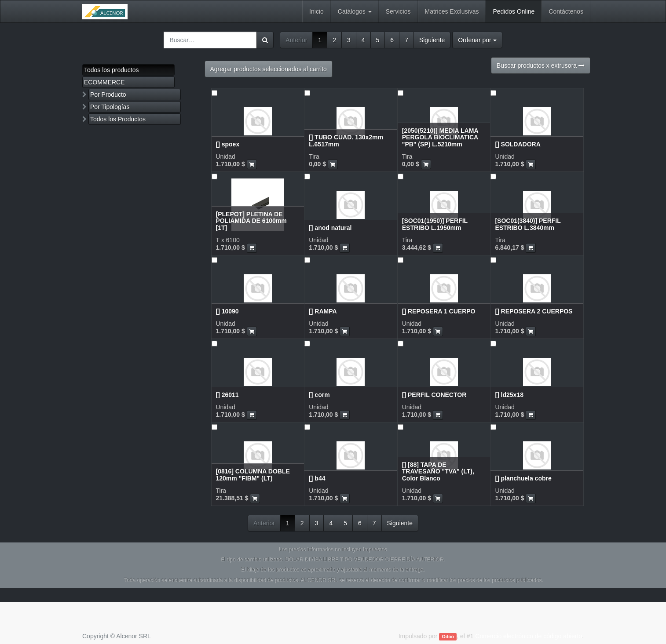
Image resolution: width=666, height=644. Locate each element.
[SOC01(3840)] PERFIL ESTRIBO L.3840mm (528, 224)
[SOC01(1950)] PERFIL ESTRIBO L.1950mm (435, 224)
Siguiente (432, 40)
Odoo (448, 637)
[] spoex (228, 144)
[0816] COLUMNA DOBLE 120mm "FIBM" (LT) (253, 475)
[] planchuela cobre (523, 478)
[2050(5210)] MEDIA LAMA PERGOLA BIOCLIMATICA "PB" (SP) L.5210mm (440, 137)
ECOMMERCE (104, 82)
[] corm (319, 395)
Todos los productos (112, 70)
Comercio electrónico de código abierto (529, 636)
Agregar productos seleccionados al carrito (269, 69)
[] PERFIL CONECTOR (434, 395)
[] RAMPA (323, 311)
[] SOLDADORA (518, 144)
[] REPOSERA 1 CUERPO (439, 311)
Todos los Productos (118, 119)
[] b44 (317, 478)
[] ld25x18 (509, 395)
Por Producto (108, 95)
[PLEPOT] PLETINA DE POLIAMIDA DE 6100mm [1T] (251, 221)
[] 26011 (227, 395)
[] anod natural (330, 228)
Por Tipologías (110, 107)
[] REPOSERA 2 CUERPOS (534, 311)
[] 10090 (227, 311)
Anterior (296, 40)
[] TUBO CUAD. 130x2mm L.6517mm (346, 140)
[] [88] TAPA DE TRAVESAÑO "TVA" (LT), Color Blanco (438, 471)
